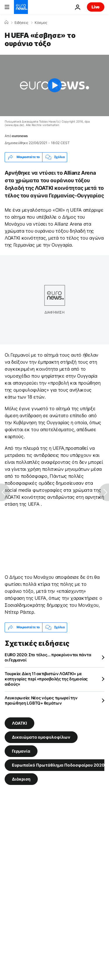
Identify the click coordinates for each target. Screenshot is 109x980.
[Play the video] (54, 85)
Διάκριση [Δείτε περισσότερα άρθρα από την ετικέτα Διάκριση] (21, 779)
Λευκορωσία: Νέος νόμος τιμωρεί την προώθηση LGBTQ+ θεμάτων (41, 700)
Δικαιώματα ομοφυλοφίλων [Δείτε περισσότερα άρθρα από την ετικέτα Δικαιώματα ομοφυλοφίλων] (41, 737)
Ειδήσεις (21, 23)
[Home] (6, 22)
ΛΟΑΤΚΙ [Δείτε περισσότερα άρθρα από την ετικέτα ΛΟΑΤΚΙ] (19, 723)
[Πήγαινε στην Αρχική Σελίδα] (21, 7)
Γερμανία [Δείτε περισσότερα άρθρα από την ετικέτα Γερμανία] (21, 751)
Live (96, 7)
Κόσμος (41, 23)
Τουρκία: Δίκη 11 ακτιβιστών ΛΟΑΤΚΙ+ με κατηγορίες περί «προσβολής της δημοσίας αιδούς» (46, 679)
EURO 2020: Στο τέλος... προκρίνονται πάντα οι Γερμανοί (48, 657)
